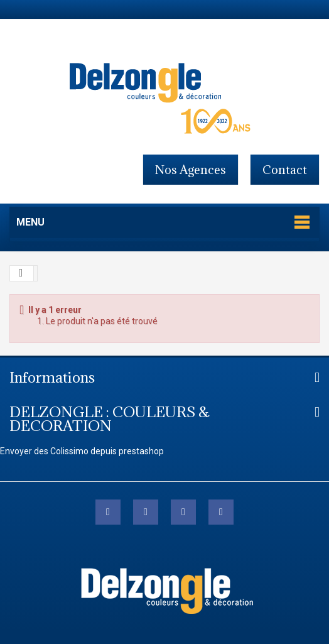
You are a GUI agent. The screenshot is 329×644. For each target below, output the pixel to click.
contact (285, 170)
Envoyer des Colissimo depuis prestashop (82, 451)
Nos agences (191, 170)
